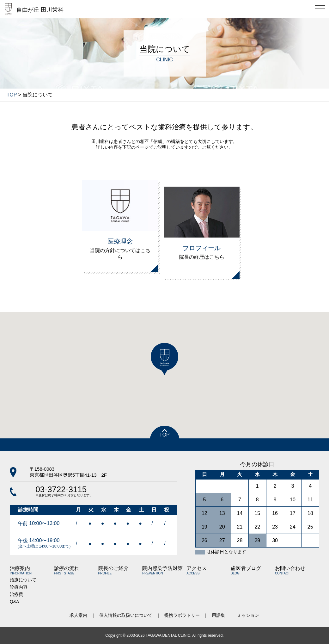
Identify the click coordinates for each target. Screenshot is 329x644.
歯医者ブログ (246, 570)
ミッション (248, 615)
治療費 (16, 594)
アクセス (197, 570)
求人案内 (78, 615)
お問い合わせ (290, 570)
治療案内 (21, 570)
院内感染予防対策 (162, 570)
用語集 (218, 615)
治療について (23, 580)
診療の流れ (67, 570)
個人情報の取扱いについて (126, 615)
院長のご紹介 (113, 570)
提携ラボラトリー (182, 615)
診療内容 (19, 587)
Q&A (15, 602)
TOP (12, 95)
